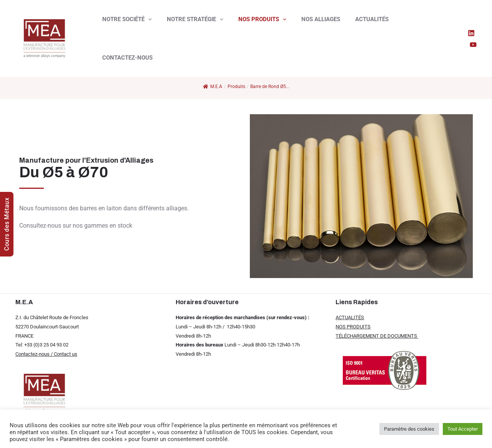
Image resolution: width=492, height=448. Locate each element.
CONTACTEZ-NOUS (410, 25)
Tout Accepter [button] (463, 429)
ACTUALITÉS (356, 25)
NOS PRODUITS (253, 25)
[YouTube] (473, 26)
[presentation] (146, 25)
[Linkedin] (462, 26)
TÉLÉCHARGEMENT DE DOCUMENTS (377, 336)
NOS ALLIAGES (308, 25)
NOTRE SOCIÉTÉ (125, 25)
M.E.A (213, 87)
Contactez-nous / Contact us (46, 354)
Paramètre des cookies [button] (409, 429)
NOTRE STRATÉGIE (190, 25)
